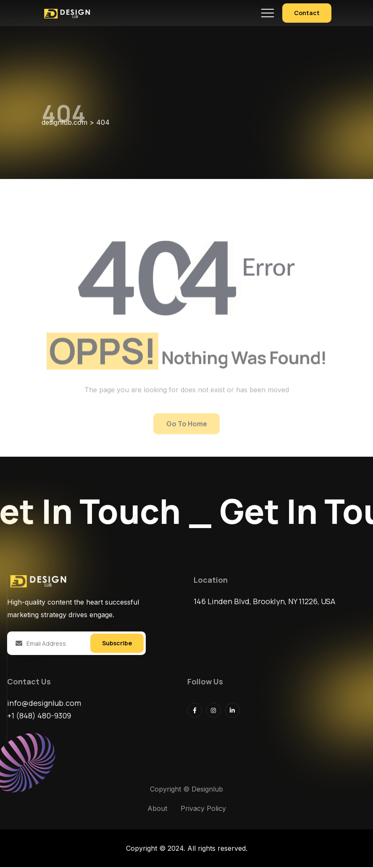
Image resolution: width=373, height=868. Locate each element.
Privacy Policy (203, 809)
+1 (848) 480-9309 (39, 716)
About (157, 809)
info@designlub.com (44, 704)
